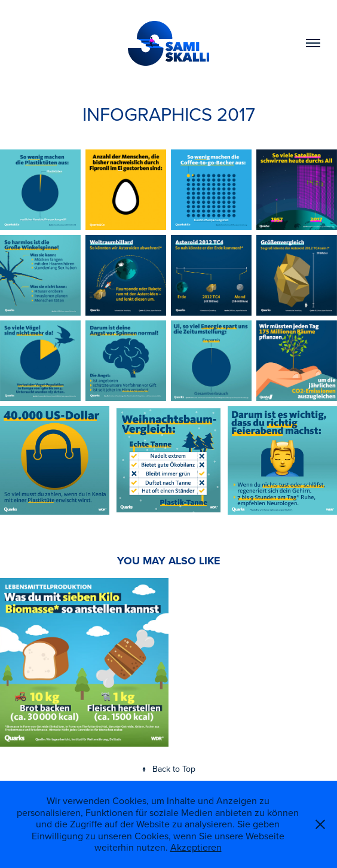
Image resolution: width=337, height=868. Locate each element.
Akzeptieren (196, 847)
